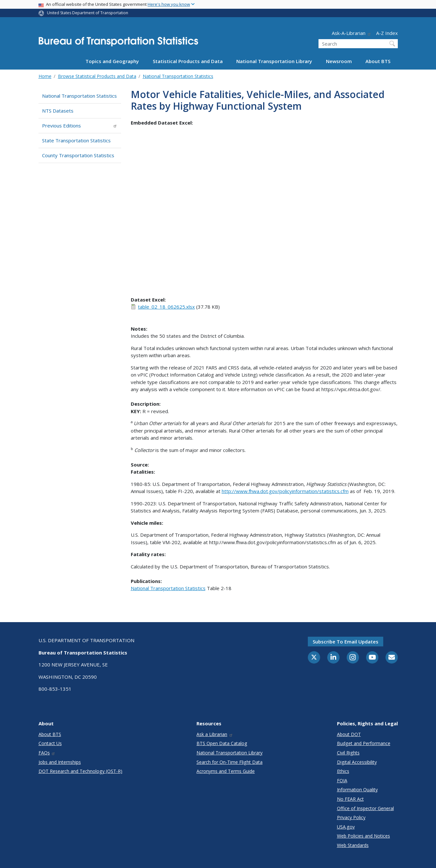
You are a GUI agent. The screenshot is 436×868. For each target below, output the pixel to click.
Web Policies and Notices (363, 836)
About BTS (378, 61)
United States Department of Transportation (88, 13)
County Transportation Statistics (78, 155)
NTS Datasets (58, 111)
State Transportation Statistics (76, 140)
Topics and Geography (112, 61)
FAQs (47, 753)
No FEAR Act (350, 799)
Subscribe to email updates (346, 642)
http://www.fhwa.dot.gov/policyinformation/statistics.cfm (285, 491)
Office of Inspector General (365, 808)
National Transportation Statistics (178, 76)
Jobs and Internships (60, 762)
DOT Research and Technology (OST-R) (80, 771)
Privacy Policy (351, 817)
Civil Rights (348, 753)
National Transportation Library (274, 61)
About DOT (349, 734)
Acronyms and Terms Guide (226, 771)
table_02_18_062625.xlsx (166, 307)
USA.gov (346, 827)
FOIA (342, 780)
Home (45, 76)
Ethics (343, 771)
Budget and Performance (364, 743)
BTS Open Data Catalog (222, 743)
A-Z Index (387, 33)
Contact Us (50, 743)
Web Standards (353, 845)
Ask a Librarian (215, 734)
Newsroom (339, 61)
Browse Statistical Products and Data (97, 76)
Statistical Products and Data (188, 61)
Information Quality (357, 790)
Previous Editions (80, 126)
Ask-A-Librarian (352, 33)
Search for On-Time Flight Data (229, 762)
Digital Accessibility (357, 762)
